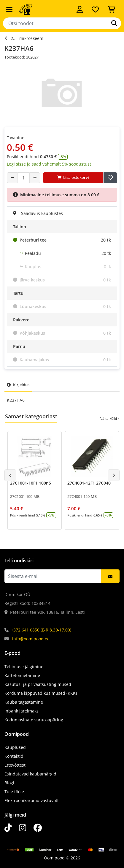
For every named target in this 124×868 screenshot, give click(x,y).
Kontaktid (14, 756)
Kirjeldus (18, 385)
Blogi (9, 783)
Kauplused (15, 747)
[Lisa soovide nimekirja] (110, 178)
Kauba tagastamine (24, 702)
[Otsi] (114, 23)
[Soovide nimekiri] (95, 9)
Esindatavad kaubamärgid (30, 774)
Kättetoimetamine (22, 675)
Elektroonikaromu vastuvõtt (32, 800)
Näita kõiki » (110, 418)
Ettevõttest (15, 765)
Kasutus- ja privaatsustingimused (38, 684)
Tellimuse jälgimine (24, 667)
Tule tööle (14, 792)
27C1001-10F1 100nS (31, 483)
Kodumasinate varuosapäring (34, 720)
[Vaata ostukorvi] (112, 9)
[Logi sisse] (80, 9)
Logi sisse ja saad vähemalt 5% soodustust (49, 164)
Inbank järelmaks (22, 711)
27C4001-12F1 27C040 (89, 483)
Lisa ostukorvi (73, 177)
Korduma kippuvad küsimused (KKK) (41, 693)
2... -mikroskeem (27, 38)
